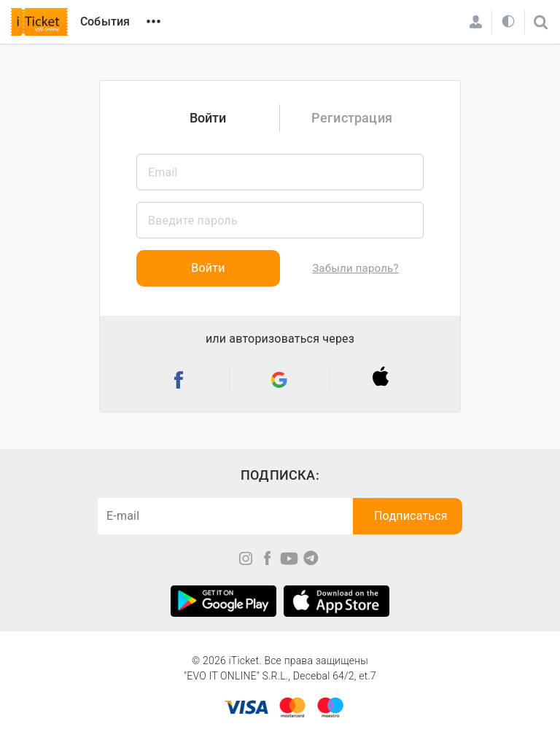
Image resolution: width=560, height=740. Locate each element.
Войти (208, 118)
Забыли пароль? (355, 268)
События (105, 22)
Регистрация (352, 118)
